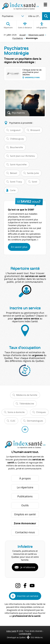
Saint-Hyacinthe (18, 164)
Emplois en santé (25, 514)
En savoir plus (19, 247)
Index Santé (11, 631)
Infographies (42, 25)
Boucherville (16, 147)
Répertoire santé (36, 35)
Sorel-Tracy (16, 182)
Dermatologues (35, 421)
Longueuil (15, 130)
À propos (25, 478)
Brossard (35, 130)
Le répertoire (25, 487)
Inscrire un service (28, 596)
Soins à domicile (16, 412)
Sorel (34, 182)
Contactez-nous (25, 532)
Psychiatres (18, 38)
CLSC (13, 421)
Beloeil (14, 173)
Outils (25, 505)
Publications (25, 496)
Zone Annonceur (25, 523)
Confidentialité (25, 634)
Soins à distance (25, 25)
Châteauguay (17, 139)
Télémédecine (27, 404)
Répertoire (8, 25)
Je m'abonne (28, 567)
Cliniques (41, 412)
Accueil (22, 35)
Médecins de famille (27, 395)
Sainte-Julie (33, 173)
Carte (13, 190)
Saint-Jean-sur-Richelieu (22, 156)
